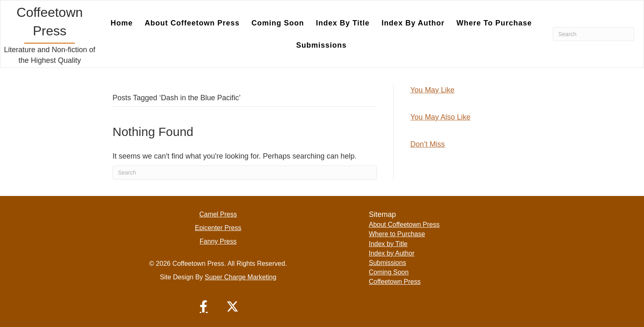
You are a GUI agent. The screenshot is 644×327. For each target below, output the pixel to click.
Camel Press (218, 214)
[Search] (593, 34)
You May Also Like (440, 117)
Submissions (388, 263)
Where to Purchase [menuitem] (494, 23)
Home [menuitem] (122, 23)
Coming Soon (389, 272)
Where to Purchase (397, 234)
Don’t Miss (428, 144)
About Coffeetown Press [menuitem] (192, 23)
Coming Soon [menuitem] (278, 23)
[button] (204, 306)
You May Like (432, 90)
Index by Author (392, 253)
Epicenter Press (218, 228)
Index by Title (388, 244)
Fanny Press (218, 241)
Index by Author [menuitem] (413, 23)
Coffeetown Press (395, 282)
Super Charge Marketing (241, 277)
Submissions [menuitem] (321, 45)
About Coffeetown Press (404, 225)
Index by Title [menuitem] (343, 23)
